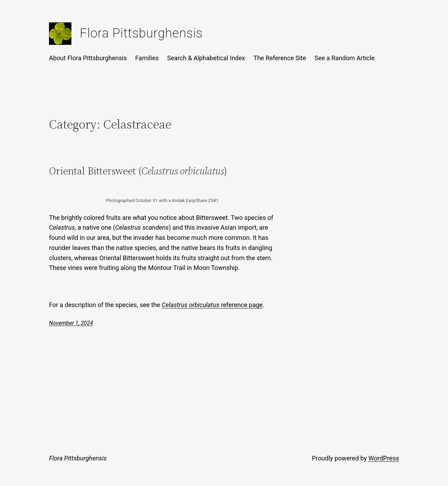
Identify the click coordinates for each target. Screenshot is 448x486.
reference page (212, 305)
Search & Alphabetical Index (206, 58)
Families (147, 58)
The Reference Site (280, 58)
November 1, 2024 (71, 323)
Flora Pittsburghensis (141, 33)
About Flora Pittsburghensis (88, 58)
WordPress (384, 458)
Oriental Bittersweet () (138, 171)
